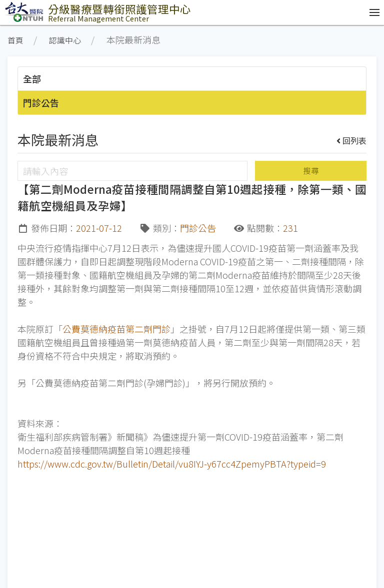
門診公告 (41, 102)
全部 (32, 78)
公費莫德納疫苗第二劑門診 (116, 329)
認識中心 (65, 40)
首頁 (15, 40)
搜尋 (311, 171)
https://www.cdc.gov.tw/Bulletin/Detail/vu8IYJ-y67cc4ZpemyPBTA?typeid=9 (172, 464)
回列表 (352, 140)
